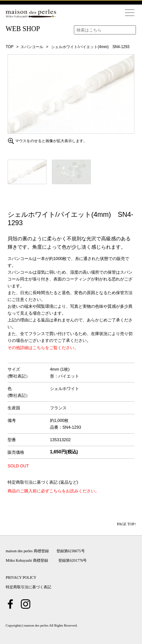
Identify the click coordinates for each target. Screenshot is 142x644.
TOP (9, 47)
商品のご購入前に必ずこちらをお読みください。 (53, 491)
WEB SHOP (23, 29)
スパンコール (32, 47)
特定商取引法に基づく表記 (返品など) (43, 482)
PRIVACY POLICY (21, 577)
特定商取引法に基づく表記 (28, 587)
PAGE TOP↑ (127, 524)
